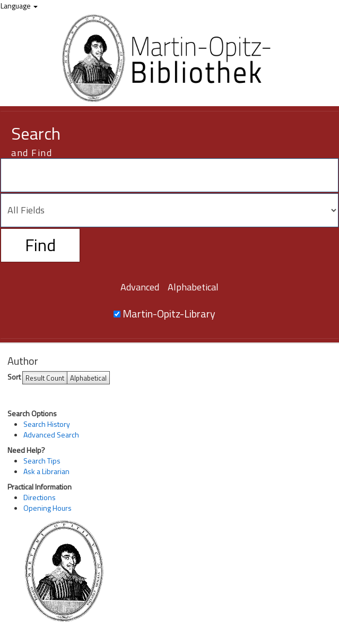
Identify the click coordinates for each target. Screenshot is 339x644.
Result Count (45, 378)
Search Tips (42, 461)
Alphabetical (193, 287)
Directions (40, 497)
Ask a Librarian (46, 471)
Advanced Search (51, 435)
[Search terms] (169, 175)
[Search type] (169, 210)
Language (19, 6)
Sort (14, 377)
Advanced (140, 287)
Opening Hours (47, 508)
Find (40, 245)
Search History (47, 424)
